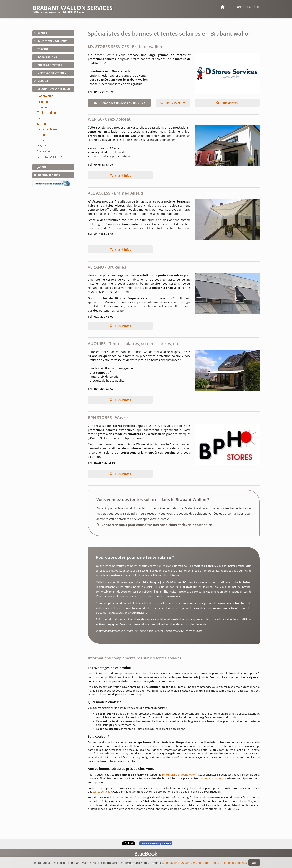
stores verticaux (102, 792)
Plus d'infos (229, 103)
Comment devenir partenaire (156, 843)
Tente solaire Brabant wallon (179, 775)
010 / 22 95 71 (173, 103)
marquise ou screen (211, 778)
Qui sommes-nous (245, 7)
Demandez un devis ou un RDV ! (119, 103)
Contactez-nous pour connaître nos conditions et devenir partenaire (157, 525)
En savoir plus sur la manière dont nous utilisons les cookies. (206, 863)
